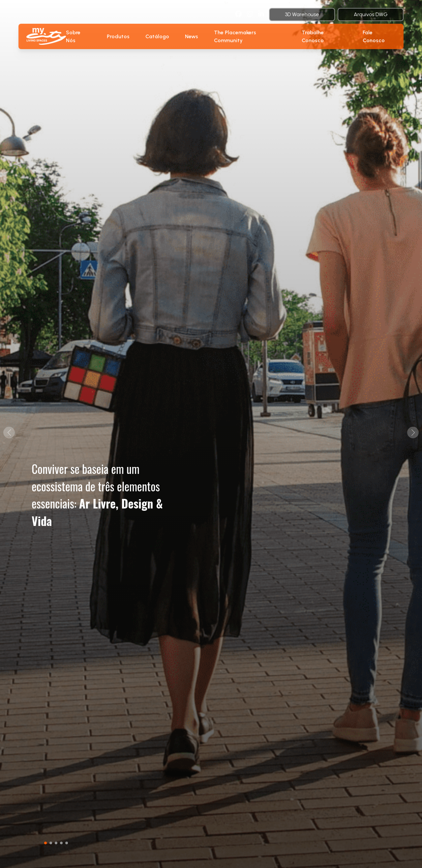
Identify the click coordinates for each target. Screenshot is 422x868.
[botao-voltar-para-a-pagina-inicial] (46, 36)
